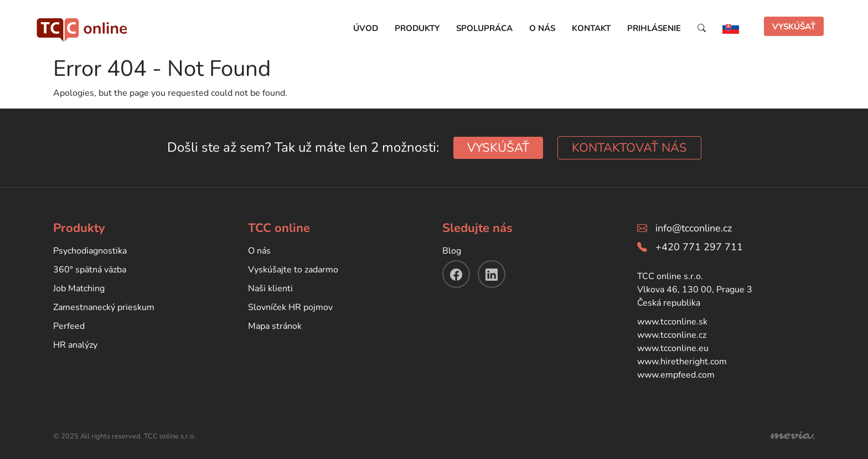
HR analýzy (75, 345)
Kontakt (591, 28)
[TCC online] (82, 27)
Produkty (417, 28)
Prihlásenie (654, 28)
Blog (452, 251)
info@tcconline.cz (694, 228)
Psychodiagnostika (90, 251)
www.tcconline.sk (672, 322)
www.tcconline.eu (673, 348)
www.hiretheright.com (682, 362)
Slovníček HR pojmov (290, 307)
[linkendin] (492, 274)
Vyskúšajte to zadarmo (293, 270)
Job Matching (79, 288)
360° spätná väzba (90, 270)
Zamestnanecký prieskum (104, 307)
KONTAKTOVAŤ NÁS (629, 148)
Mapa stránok (275, 326)
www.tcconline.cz (672, 335)
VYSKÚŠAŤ (794, 27)
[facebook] (456, 274)
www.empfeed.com (676, 375)
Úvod (366, 28)
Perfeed (69, 326)
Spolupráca (484, 28)
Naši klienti (270, 288)
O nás (542, 28)
